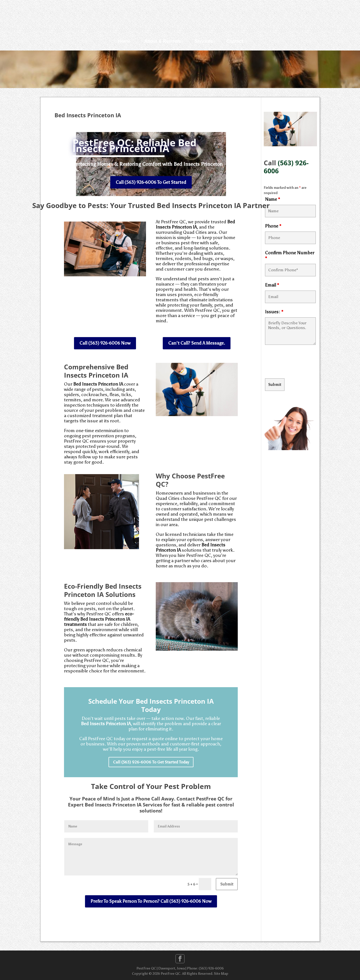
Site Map (221, 974)
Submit (227, 884)
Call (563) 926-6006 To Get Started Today (151, 762)
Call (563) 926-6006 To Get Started (151, 182)
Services (203, 41)
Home (124, 41)
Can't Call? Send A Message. (197, 343)
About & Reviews (162, 41)
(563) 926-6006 (286, 167)
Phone (273, 226)
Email (272, 285)
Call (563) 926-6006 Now (105, 343)
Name (272, 199)
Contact (235, 41)
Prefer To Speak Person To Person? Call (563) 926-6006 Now (151, 901)
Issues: (274, 312)
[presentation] (303, 362)
